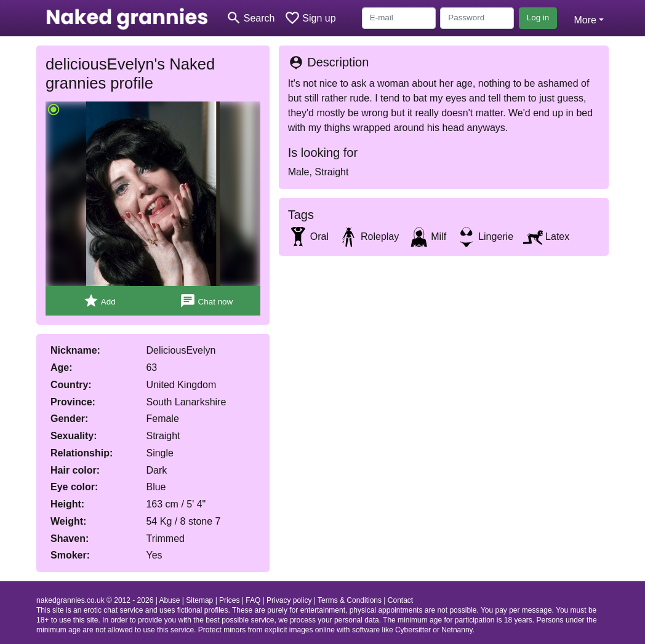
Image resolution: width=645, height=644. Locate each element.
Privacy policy (289, 600)
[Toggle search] (250, 18)
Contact (400, 600)
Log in (538, 18)
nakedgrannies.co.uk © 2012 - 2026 (95, 600)
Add (99, 301)
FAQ (253, 600)
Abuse (169, 600)
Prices (229, 600)
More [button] (585, 20)
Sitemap (199, 600)
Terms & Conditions (350, 600)
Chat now (206, 301)
